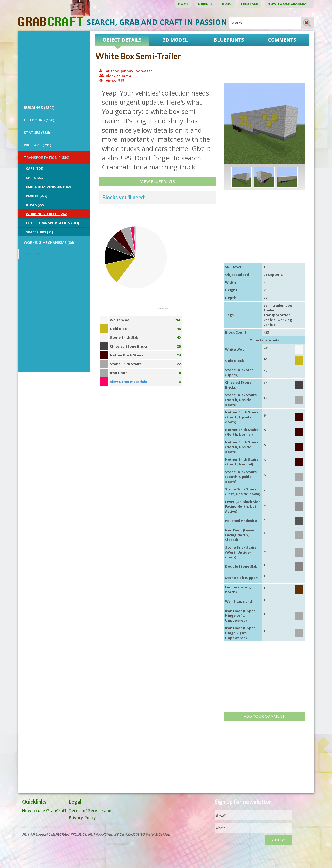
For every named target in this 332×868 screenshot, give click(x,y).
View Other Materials (128, 382)
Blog (227, 4)
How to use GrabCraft (289, 4)
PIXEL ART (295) (37, 145)
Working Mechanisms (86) (49, 243)
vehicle (270, 320)
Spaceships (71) (39, 232)
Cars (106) (34, 168)
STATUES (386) (37, 133)
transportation (277, 315)
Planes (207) (37, 196)
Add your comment (264, 716)
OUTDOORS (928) (39, 120)
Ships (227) (35, 178)
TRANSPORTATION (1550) (47, 157)
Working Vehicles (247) (47, 214)
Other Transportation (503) (52, 223)
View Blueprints (158, 181)
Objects (206, 4)
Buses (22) (35, 205)
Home (184, 4)
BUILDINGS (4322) (39, 108)
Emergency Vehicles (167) (48, 187)
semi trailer (274, 305)
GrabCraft (33, 254)
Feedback (250, 4)
